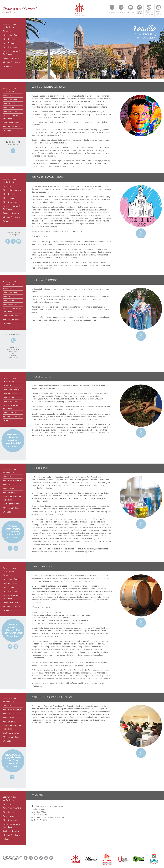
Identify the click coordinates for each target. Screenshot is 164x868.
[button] (162, 49)
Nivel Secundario (10, 39)
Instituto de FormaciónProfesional (12, 53)
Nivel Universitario (10, 47)
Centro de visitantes (11, 58)
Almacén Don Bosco (11, 62)
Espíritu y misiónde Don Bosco (10, 25)
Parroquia (7, 31)
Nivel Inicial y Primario (12, 35)
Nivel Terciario (9, 43)
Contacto (7, 66)
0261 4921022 (13, 358)
